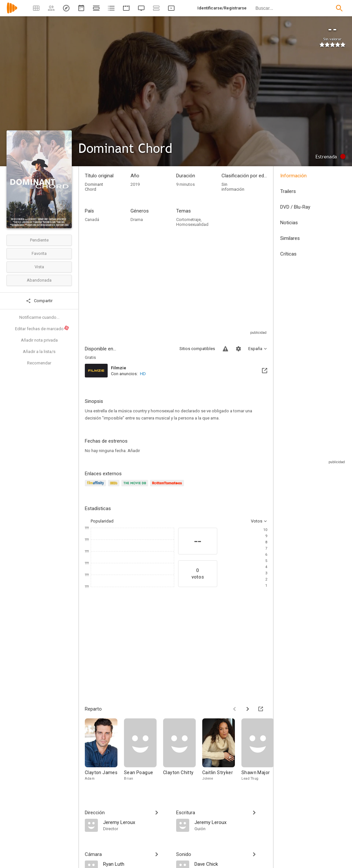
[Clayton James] (104, 753)
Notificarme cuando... (39, 317)
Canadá (92, 220)
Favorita (39, 253)
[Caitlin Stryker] (222, 753)
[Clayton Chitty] (183, 753)
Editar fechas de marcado (42, 328)
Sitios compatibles (197, 349)
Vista (39, 267)
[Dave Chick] (231, 864)
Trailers (288, 191)
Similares (290, 238)
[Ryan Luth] (136, 864)
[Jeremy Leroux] (136, 822)
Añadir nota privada (39, 340)
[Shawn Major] (261, 753)
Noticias (289, 223)
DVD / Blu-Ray (295, 207)
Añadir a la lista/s (39, 352)
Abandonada (39, 280)
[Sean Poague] (144, 753)
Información (293, 176)
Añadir (134, 451)
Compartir (39, 301)
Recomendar (39, 363)
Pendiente (39, 240)
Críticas (288, 254)
